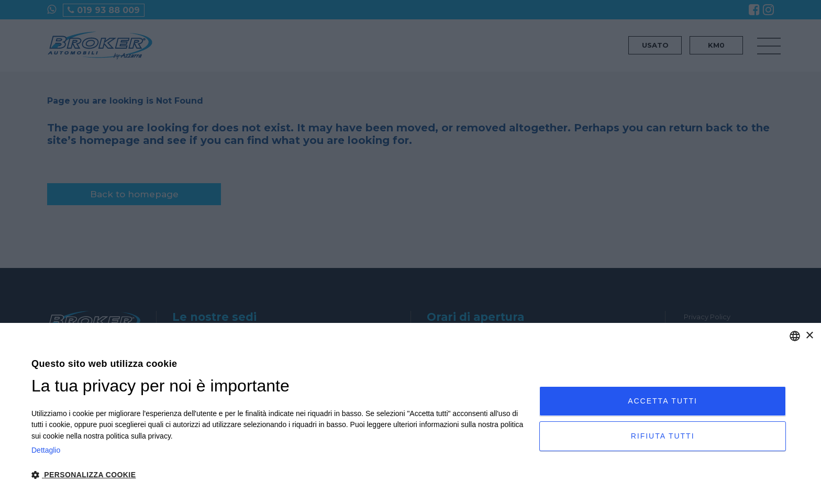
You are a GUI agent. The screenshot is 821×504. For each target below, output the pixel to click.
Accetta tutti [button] (663, 401)
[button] (278, 475)
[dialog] (410, 413)
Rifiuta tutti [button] (663, 436)
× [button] (809, 336)
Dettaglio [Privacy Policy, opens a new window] (46, 450)
